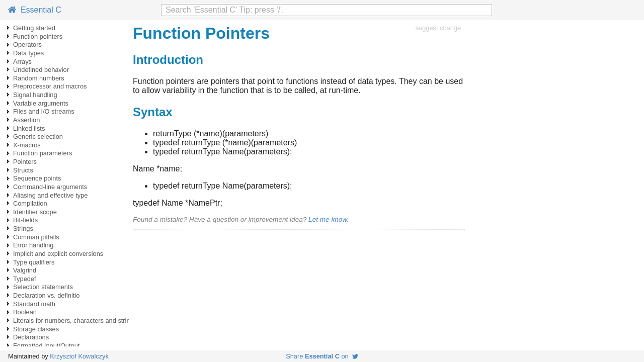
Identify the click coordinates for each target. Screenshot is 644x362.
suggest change (438, 28)
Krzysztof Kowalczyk (79, 356)
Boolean (25, 312)
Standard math (34, 304)
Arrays (22, 62)
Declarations (31, 337)
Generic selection (38, 137)
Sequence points (37, 178)
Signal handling (35, 95)
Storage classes (36, 329)
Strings (23, 229)
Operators (27, 44)
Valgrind (25, 270)
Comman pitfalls (36, 237)
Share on (322, 356)
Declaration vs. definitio (46, 295)
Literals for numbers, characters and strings (75, 321)
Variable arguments (41, 103)
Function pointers (38, 36)
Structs (23, 170)
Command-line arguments (50, 187)
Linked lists (29, 128)
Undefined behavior (41, 70)
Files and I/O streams (44, 111)
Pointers (25, 162)
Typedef (25, 279)
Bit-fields (25, 220)
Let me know (328, 219)
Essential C (35, 10)
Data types (28, 53)
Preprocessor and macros (50, 86)
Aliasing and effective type (50, 195)
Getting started (34, 28)
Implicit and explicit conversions (58, 254)
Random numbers (39, 78)
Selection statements (43, 287)
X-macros (27, 145)
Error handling (33, 245)
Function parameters (43, 153)
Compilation (30, 203)
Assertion (26, 120)
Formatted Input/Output (46, 346)
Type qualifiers (34, 262)
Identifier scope (35, 212)
